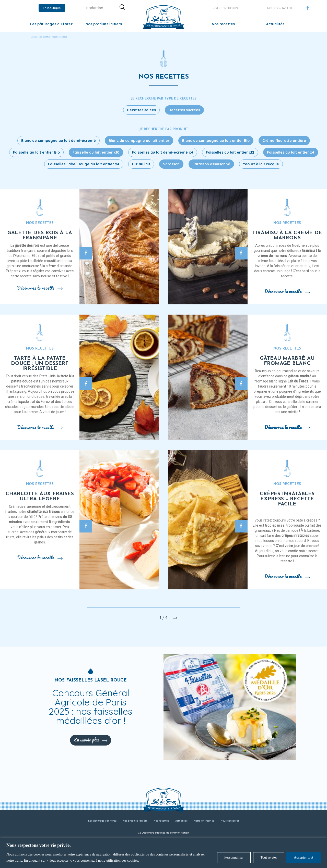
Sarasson (171, 164)
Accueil (34, 37)
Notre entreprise (226, 8)
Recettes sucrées (184, 110)
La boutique (52, 8)
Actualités (275, 24)
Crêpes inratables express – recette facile (287, 499)
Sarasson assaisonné (211, 164)
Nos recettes (223, 24)
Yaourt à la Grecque (261, 164)
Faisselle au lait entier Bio (36, 152)
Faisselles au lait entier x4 (291, 152)
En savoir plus (91, 740)
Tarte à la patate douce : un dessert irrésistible (40, 364)
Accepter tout (303, 857)
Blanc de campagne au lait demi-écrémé (59, 141)
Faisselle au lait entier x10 (96, 152)
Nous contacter (280, 8)
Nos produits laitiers (104, 24)
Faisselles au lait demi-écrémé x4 (163, 152)
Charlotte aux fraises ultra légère (40, 497)
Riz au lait (141, 164)
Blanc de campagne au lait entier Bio (216, 141)
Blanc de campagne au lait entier (139, 141)
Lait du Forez (298, 381)
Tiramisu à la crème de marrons (287, 235)
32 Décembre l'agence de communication (164, 833)
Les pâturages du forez (51, 24)
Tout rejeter (269, 857)
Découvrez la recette (40, 288)
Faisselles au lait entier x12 (230, 152)
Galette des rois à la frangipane (40, 235)
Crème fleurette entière (284, 141)
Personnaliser (234, 857)
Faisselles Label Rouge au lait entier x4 (84, 164)
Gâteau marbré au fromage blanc (287, 361)
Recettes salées (141, 110)
